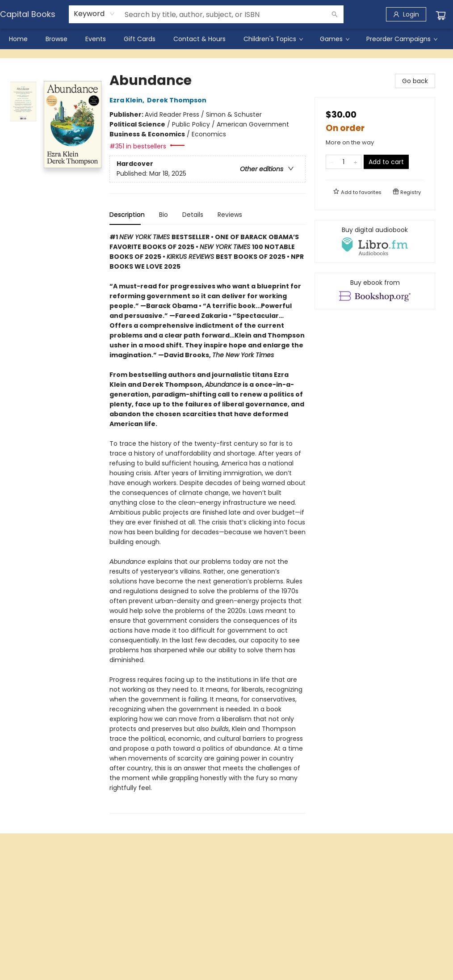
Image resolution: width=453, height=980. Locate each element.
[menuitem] (18, 39)
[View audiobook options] (375, 241)
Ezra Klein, (128, 100)
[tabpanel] (208, 523)
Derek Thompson (178, 100)
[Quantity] (344, 162)
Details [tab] (193, 215)
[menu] (226, 39)
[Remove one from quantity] (332, 162)
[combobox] (94, 14)
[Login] (406, 14)
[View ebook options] (375, 291)
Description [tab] (127, 215)
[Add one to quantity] (355, 162)
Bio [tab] (164, 215)
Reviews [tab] (230, 215)
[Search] (335, 14)
